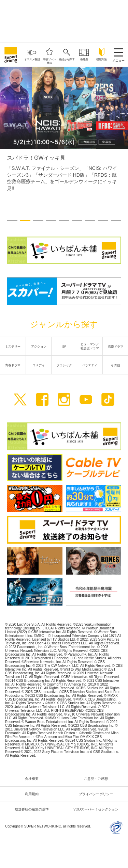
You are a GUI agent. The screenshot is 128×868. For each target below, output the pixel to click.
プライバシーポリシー (98, 794)
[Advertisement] (64, 20)
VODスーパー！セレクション (98, 809)
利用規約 (33, 794)
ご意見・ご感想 (98, 779)
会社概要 (33, 779)
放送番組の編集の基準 (33, 809)
